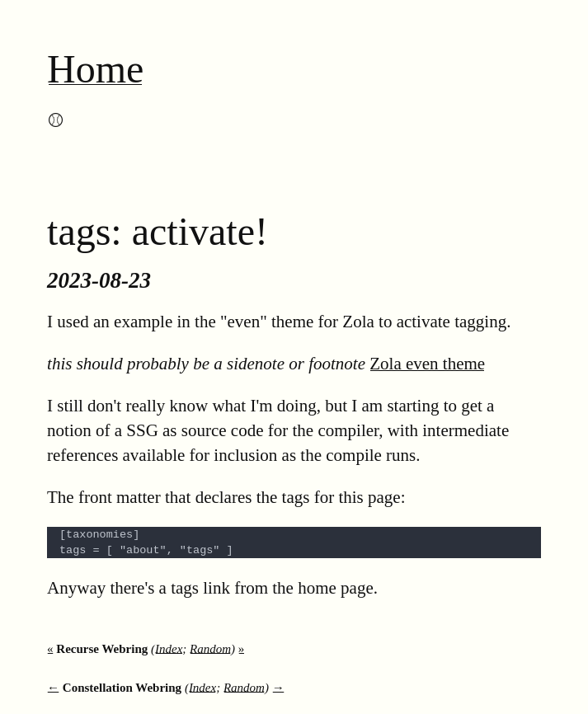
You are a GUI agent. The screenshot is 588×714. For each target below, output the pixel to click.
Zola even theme (427, 364)
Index (169, 649)
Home (95, 69)
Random (210, 649)
